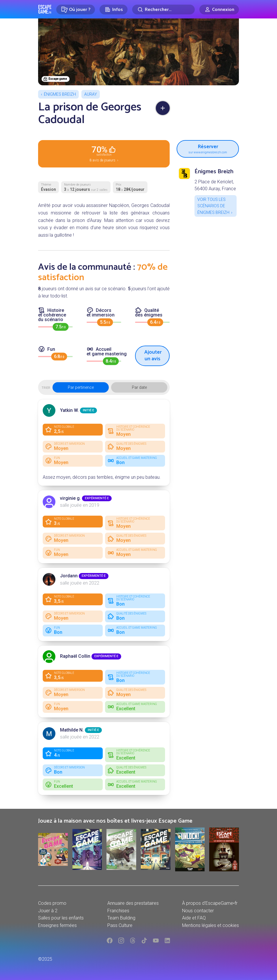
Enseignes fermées (57, 925)
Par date (139, 387)
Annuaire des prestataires (133, 903)
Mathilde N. (72, 730)
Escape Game (45, 9)
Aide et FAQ (194, 918)
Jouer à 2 (48, 911)
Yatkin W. (69, 410)
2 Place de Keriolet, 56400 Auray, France (215, 185)
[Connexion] (219, 10)
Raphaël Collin (75, 656)
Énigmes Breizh (60, 94)
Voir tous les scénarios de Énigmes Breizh (213, 206)
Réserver (208, 148)
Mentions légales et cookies (210, 925)
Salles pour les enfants (61, 918)
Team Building (121, 918)
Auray (91, 94)
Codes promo (52, 903)
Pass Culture (120, 925)
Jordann (69, 576)
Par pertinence (81, 387)
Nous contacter (198, 911)
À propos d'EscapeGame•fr (210, 903)
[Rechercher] (163, 10)
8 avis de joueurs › (104, 153)
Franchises (118, 911)
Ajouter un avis (153, 356)
